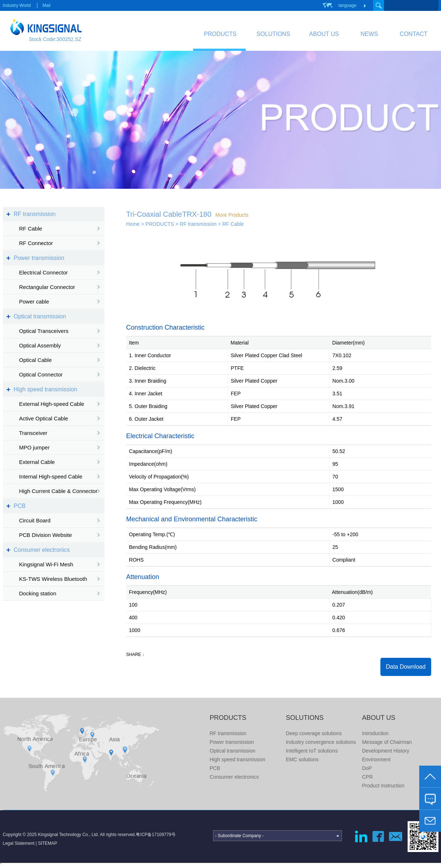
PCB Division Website (46, 535)
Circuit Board (35, 520)
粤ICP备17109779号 (156, 835)
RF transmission (35, 214)
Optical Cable (36, 360)
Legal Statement (19, 843)
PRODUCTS (220, 34)
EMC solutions (302, 759)
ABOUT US (324, 34)
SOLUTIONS (273, 34)
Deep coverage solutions (314, 733)
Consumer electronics (42, 550)
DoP (367, 768)
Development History (385, 751)
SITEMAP (48, 843)
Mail (46, 5)
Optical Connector (41, 374)
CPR (367, 777)
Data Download (406, 667)
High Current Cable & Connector (58, 491)
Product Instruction (383, 786)
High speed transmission (46, 389)
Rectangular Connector (47, 287)
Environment (376, 759)
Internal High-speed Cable (51, 476)
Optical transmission (40, 316)
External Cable (37, 462)
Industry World (17, 5)
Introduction (375, 733)
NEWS (369, 34)
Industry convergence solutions (321, 742)
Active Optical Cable (44, 418)
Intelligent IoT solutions (312, 751)
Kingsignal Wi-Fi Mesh (46, 564)
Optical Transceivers (44, 331)
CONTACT (413, 34)
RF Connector (36, 243)
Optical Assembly (40, 345)
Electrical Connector (44, 272)
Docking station (38, 593)
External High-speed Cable (52, 404)
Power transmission (39, 258)
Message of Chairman (387, 742)
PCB (20, 506)
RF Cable (31, 229)
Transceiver (33, 433)
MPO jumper (34, 447)
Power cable (34, 301)
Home (133, 224)
